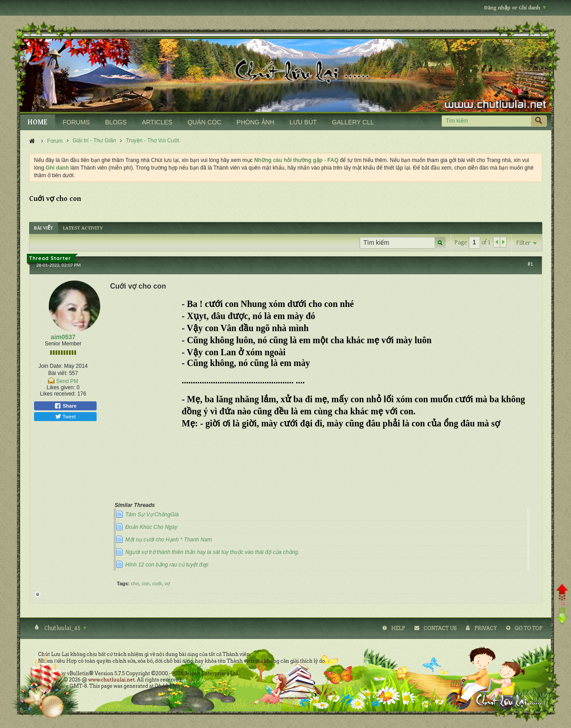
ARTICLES (157, 122)
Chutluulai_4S (65, 628)
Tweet (65, 417)
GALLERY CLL (353, 122)
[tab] (44, 228)
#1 (530, 264)
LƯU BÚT (303, 122)
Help (398, 628)
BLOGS (116, 122)
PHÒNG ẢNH (256, 122)
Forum (55, 141)
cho (135, 583)
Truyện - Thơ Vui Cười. (153, 140)
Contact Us (440, 628)
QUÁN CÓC (204, 122)
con (145, 583)
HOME (38, 122)
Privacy (486, 628)
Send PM (67, 381)
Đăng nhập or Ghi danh (515, 8)
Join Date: (51, 366)
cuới (157, 583)
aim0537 (63, 337)
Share (65, 406)
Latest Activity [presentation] (83, 228)
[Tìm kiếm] (486, 121)
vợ (168, 583)
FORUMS (76, 122)
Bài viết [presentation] (44, 228)
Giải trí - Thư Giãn (94, 140)
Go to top (528, 628)
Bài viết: (58, 373)
